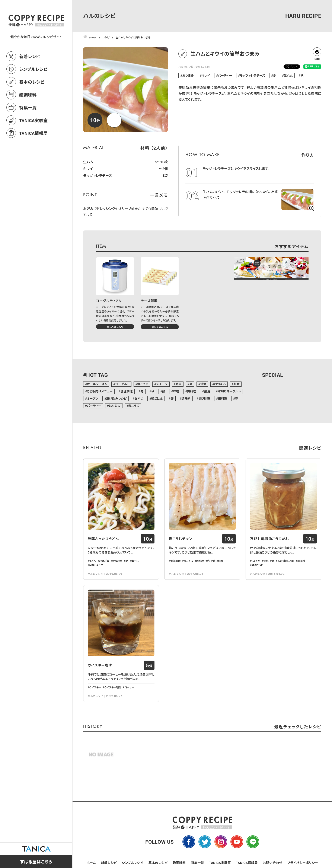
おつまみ (188, 75)
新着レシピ (30, 75)
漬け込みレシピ (116, 398)
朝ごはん (157, 398)
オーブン (92, 398)
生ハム (288, 75)
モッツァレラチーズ (253, 75)
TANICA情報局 (33, 152)
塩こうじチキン (181, 539)
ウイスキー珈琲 (100, 665)
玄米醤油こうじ (286, 561)
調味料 (186, 398)
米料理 (223, 398)
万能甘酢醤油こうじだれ (270, 539)
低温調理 (127, 391)
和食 (237, 384)
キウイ (206, 75)
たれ (266, 561)
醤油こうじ (257, 565)
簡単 (178, 384)
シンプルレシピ (33, 88)
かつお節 (117, 561)
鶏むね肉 (218, 561)
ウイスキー (95, 687)
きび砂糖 (204, 398)
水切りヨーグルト (229, 391)
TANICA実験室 (33, 139)
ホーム (91, 863)
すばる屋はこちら (36, 862)
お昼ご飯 (104, 561)
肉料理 (191, 391)
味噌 (176, 391)
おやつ (139, 398)
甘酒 (203, 384)
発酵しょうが (96, 565)
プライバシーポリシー (303, 863)
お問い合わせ (273, 863)
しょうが (256, 561)
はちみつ (115, 406)
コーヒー (129, 687)
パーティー (225, 75)
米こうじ (134, 406)
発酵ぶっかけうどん (103, 539)
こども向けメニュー (100, 391)
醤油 (207, 391)
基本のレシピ (32, 101)
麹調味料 (28, 114)
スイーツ (162, 384)
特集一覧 (28, 126)
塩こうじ (143, 384)
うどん (93, 561)
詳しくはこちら (115, 327)
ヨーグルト (122, 384)
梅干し (135, 561)
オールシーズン (97, 384)
